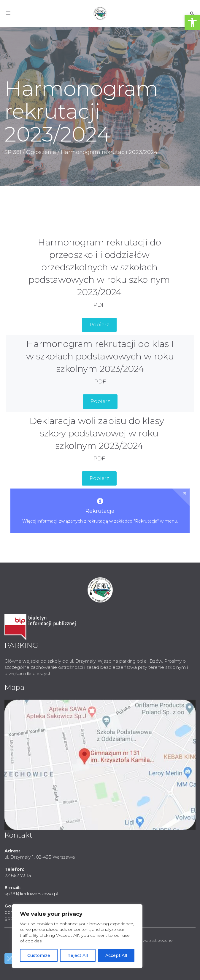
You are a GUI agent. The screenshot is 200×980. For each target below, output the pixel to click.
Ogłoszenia (41, 152)
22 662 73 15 (18, 875)
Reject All (78, 955)
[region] (77, 936)
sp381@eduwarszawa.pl (31, 894)
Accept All (116, 955)
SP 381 (13, 152)
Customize (39, 955)
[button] (192, 23)
